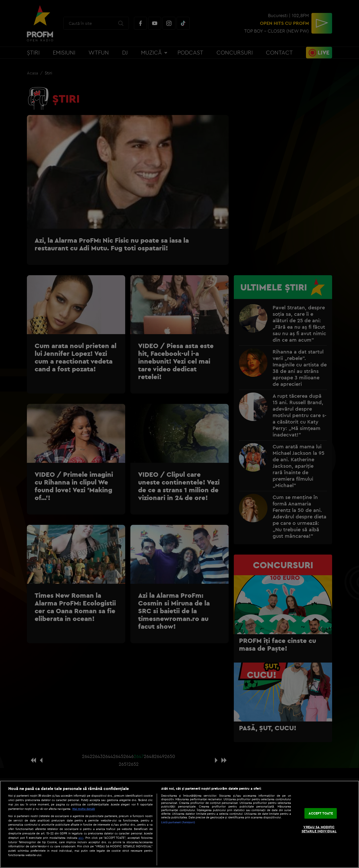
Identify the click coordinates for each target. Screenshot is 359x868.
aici (81, 838)
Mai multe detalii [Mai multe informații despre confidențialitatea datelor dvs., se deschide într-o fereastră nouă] (84, 809)
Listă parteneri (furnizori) (178, 822)
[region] (179, 824)
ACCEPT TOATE (321, 813)
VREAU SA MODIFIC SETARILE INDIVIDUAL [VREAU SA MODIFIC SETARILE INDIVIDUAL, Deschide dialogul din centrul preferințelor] (319, 829)
